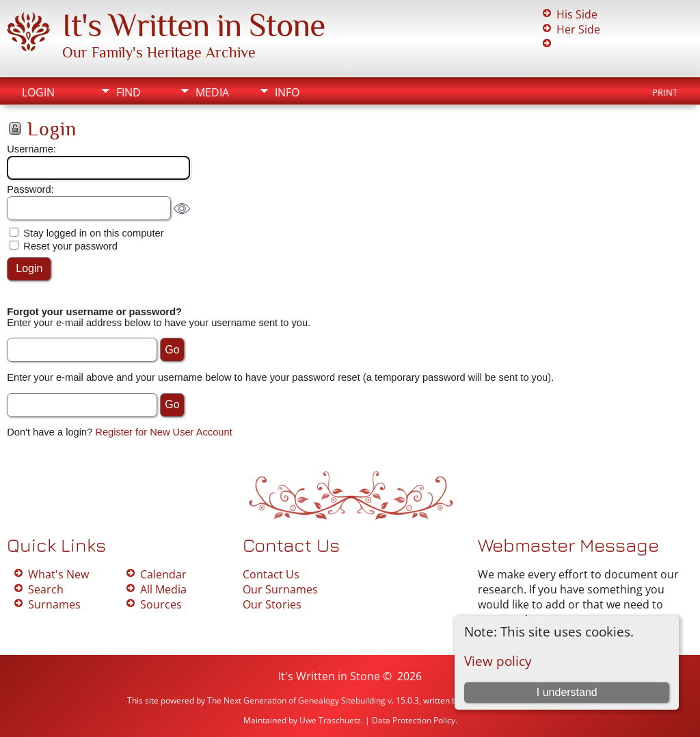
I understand (567, 692)
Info (287, 92)
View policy (498, 661)
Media (212, 92)
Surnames (54, 604)
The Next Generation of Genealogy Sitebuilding (296, 700)
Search (46, 589)
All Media (163, 589)
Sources (161, 604)
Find (129, 92)
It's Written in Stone (193, 25)
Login (38, 92)
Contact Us (271, 574)
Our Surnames (280, 589)
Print (665, 92)
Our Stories (272, 604)
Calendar (163, 574)
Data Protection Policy (414, 720)
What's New (58, 574)
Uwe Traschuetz (330, 720)
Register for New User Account (163, 432)
